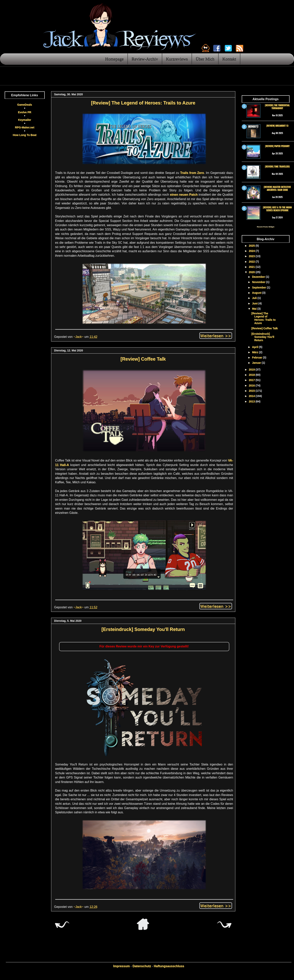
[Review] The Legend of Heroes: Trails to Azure (143, 103)
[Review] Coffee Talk (143, 359)
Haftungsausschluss (169, 966)
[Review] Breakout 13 (277, 126)
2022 (252, 262)
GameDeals (24, 105)
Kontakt (229, 59)
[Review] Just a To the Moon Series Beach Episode (277, 209)
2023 (252, 256)
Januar (257, 363)
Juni (255, 303)
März (256, 352)
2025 (252, 246)
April (256, 347)
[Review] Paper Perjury (277, 146)
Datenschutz (142, 966)
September (259, 287)
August (257, 293)
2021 (252, 267)
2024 (252, 251)
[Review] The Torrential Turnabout (277, 106)
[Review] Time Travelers (277, 166)
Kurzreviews (177, 59)
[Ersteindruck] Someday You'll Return (143, 629)
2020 (252, 272)
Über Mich (205, 59)
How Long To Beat (25, 135)
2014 (252, 396)
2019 (252, 370)
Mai (255, 309)
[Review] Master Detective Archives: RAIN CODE (277, 188)
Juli (255, 298)
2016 (252, 385)
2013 (252, 401)
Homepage (114, 59)
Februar (257, 357)
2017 (252, 380)
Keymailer (25, 120)
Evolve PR (24, 112)
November (259, 282)
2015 (252, 391)
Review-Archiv (145, 59)
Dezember (259, 277)
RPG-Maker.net (25, 127)
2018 (252, 375)
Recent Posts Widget (266, 227)
